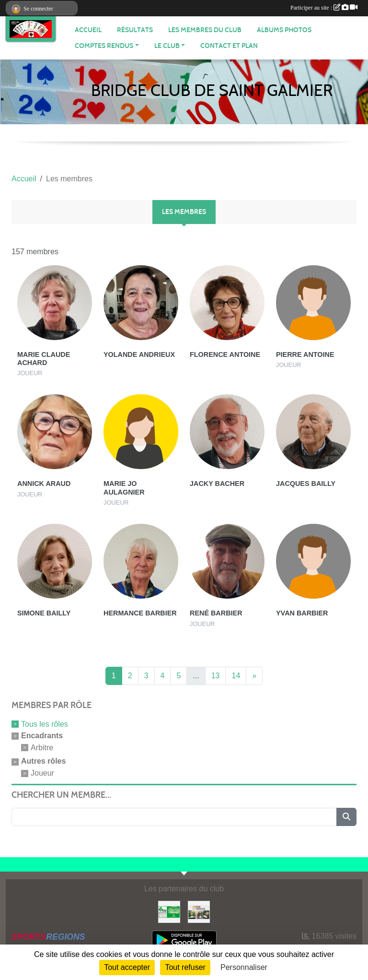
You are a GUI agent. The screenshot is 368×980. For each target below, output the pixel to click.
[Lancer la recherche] (346, 817)
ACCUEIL (88, 30)
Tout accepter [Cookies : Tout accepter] (127, 967)
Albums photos (284, 30)
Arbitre (42, 747)
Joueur (42, 773)
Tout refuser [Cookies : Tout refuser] (185, 967)
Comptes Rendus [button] (104, 46)
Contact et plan (229, 46)
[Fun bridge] (199, 911)
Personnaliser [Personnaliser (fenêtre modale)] (244, 967)
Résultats (135, 30)
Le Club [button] (167, 46)
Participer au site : (324, 8)
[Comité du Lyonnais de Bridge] (169, 911)
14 (236, 676)
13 (216, 676)
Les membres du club (205, 30)
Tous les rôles (45, 724)
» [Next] (254, 676)
